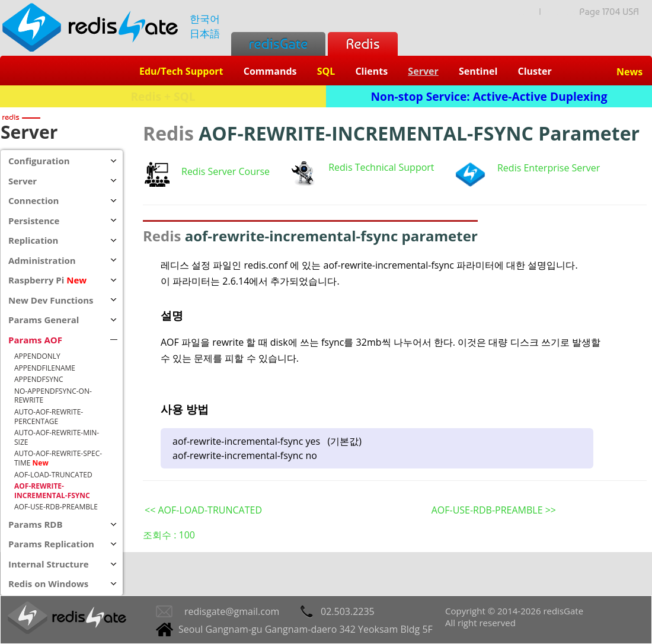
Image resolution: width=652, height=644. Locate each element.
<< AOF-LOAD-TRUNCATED (203, 510)
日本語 (205, 34)
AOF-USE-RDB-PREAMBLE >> (494, 510)
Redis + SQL (163, 96)
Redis (362, 44)
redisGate (278, 44)
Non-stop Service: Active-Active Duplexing (489, 96)
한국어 (205, 19)
